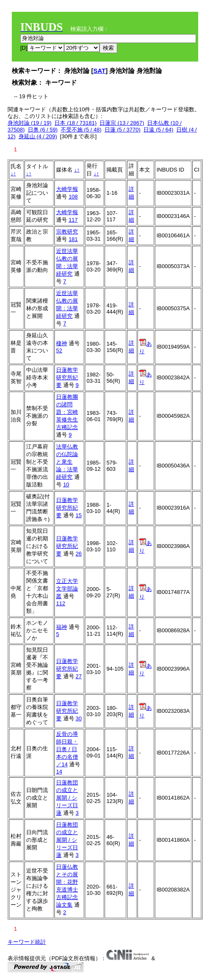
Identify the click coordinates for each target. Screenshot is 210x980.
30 (78, 718)
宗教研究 (67, 232)
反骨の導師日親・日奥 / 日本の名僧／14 (67, 749)
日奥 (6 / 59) (43, 130)
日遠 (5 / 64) (158, 130)
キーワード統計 (27, 942)
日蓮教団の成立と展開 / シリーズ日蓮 (67, 798)
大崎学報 (67, 189)
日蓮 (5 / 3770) (123, 130)
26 (78, 554)
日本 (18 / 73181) (75, 123)
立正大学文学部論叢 (67, 589)
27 (78, 676)
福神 (62, 627)
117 (73, 220)
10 (66, 485)
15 (78, 515)
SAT (99, 71)
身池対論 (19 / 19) (30, 123)
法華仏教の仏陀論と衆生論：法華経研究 (67, 462)
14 (59, 772)
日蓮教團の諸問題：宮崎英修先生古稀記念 (67, 412)
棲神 (62, 343)
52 (59, 350)
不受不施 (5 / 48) (81, 130)
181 (73, 239)
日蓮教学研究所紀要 (67, 377)
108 (73, 197)
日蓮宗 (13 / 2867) (122, 123)
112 (61, 603)
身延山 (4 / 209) (38, 136)
